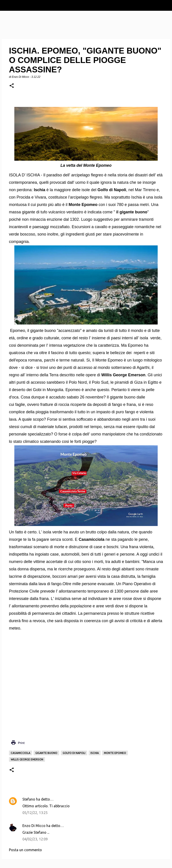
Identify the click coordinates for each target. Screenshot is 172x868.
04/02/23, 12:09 (35, 839)
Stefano (29, 799)
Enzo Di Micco (34, 826)
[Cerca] (166, 5)
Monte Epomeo (115, 753)
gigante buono (46, 753)
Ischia (95, 753)
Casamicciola (20, 753)
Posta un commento (25, 850)
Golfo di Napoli (74, 753)
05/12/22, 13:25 (35, 813)
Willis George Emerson (27, 759)
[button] (12, 86)
